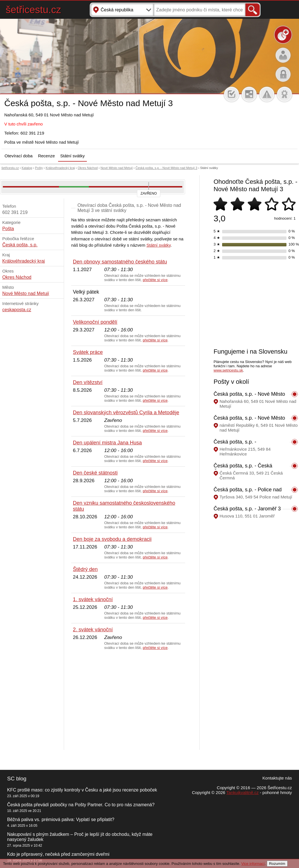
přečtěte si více (155, 280)
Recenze (46, 156)
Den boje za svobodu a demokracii (112, 539)
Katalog (27, 168)
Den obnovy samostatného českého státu (120, 262)
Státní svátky (73, 156)
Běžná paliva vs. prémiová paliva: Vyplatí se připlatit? (61, 819)
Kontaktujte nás (277, 778)
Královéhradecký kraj (60, 168)
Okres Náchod (88, 168)
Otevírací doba (19, 156)
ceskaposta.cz (17, 310)
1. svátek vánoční (93, 599)
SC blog (17, 779)
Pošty (39, 168)
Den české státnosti (95, 473)
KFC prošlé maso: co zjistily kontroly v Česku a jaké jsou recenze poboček (82, 790)
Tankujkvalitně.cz (242, 792)
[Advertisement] (128, 700)
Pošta (8, 229)
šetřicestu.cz (33, 10)
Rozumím (277, 864)
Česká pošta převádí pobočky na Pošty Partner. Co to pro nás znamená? (81, 805)
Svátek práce (88, 352)
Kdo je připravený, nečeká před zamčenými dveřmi (58, 854)
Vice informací (253, 864)
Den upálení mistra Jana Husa (107, 443)
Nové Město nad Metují (117, 168)
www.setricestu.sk (228, 370)
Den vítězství (88, 382)
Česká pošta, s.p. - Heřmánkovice (235, 445)
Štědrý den (85, 569)
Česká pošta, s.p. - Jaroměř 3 (247, 509)
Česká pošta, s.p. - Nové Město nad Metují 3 (166, 168)
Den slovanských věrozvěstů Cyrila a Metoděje (126, 413)
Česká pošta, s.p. (20, 245)
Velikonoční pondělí (95, 322)
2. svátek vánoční (93, 630)
